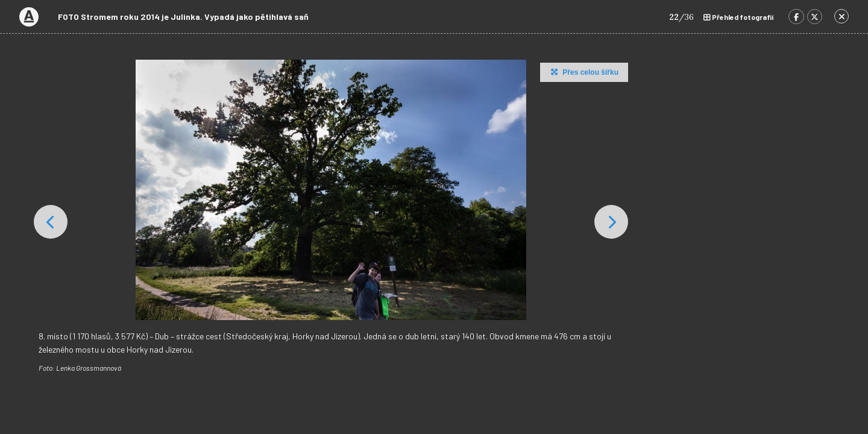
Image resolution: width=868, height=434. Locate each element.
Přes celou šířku (583, 72)
